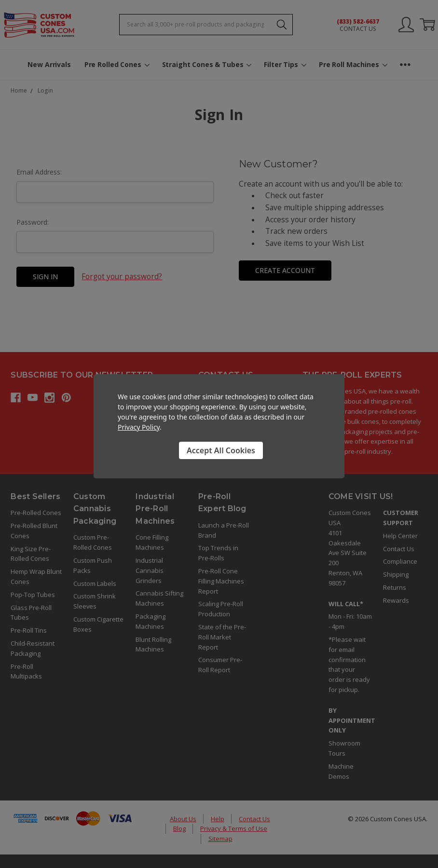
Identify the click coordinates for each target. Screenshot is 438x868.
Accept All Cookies (221, 450)
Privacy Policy (139, 427)
